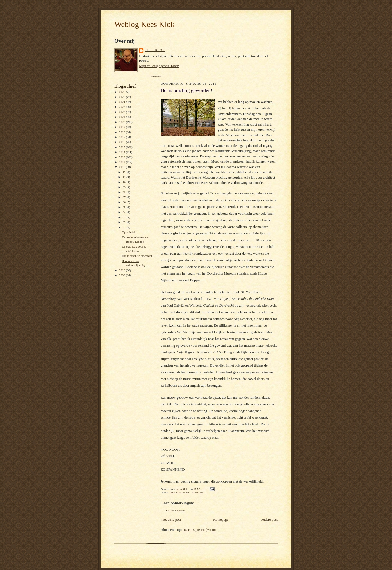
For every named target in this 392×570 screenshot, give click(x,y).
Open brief (128, 232)
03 (125, 217)
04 (125, 212)
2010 (122, 270)
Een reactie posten (176, 510)
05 (125, 207)
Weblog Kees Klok (145, 24)
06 (125, 202)
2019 (122, 127)
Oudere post (269, 519)
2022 (122, 112)
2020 (122, 122)
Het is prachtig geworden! (138, 256)
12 (125, 172)
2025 (122, 97)
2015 (122, 147)
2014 (122, 152)
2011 (122, 167)
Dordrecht (198, 493)
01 (125, 227)
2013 (122, 157)
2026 (122, 92)
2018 (122, 132)
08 (125, 192)
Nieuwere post (171, 519)
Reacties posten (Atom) (199, 530)
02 (125, 222)
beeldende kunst (180, 493)
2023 (122, 107)
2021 (122, 117)
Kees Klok (155, 50)
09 (125, 187)
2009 (122, 275)
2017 (122, 137)
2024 (122, 102)
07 (125, 197)
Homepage (221, 519)
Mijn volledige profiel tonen (159, 66)
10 (125, 182)
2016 (122, 142)
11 (125, 177)
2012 (122, 162)
